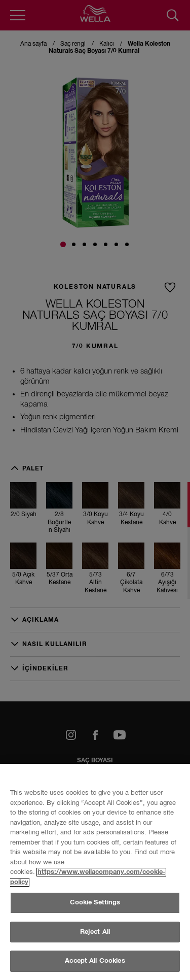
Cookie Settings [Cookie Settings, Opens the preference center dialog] (95, 953)
